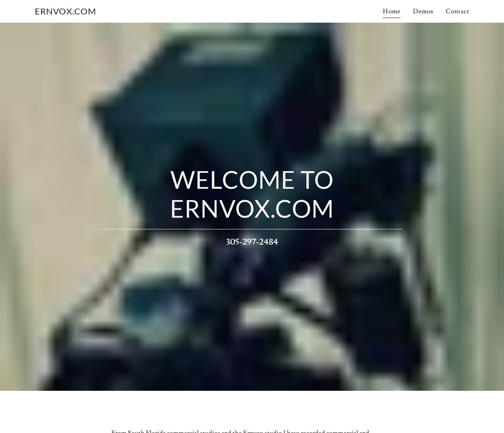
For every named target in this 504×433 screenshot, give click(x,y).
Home (392, 11)
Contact (458, 11)
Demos (423, 11)
